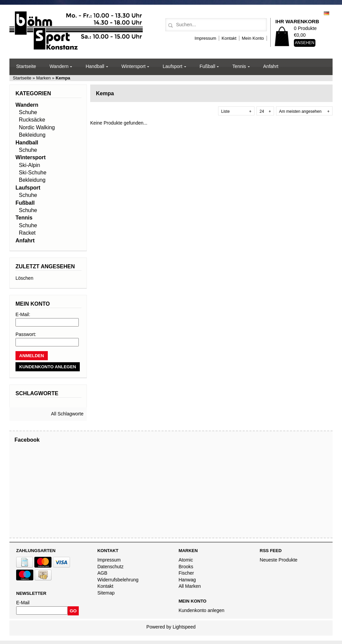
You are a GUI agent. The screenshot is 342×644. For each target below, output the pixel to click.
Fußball (208, 66)
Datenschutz (110, 567)
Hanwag (187, 580)
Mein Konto (253, 38)
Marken (44, 78)
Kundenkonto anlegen (201, 610)
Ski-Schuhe (33, 173)
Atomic (186, 560)
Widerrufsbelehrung (118, 580)
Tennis (239, 66)
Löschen (24, 278)
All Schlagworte (67, 414)
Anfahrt (271, 66)
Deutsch (327, 13)
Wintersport (134, 66)
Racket (27, 233)
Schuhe (28, 112)
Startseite (26, 66)
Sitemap (106, 593)
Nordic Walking (37, 127)
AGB (102, 573)
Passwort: (26, 334)
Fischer (186, 573)
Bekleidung (32, 135)
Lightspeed (184, 627)
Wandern (59, 66)
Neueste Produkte (279, 560)
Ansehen (305, 43)
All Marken (190, 586)
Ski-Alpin (29, 165)
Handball (95, 66)
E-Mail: (23, 314)
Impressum (205, 38)
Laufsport (172, 66)
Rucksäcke (32, 120)
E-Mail (23, 603)
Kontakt (229, 38)
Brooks (186, 567)
